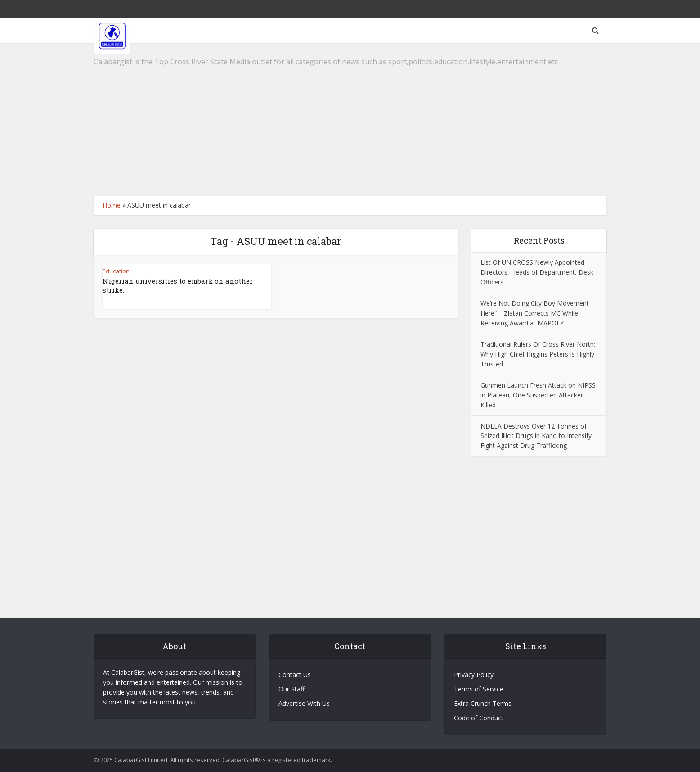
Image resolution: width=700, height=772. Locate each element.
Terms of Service (479, 689)
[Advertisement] (350, 119)
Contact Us (295, 675)
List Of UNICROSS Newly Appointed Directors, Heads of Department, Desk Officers (537, 272)
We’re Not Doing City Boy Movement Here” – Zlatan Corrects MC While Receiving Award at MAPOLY (535, 313)
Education (116, 271)
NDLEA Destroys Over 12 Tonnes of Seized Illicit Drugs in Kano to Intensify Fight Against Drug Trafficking (536, 436)
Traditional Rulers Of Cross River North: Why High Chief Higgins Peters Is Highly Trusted (538, 354)
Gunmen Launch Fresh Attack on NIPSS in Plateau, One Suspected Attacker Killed (538, 395)
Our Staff (292, 689)
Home (112, 205)
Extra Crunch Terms (483, 703)
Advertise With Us (304, 703)
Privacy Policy (474, 675)
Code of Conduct (479, 718)
